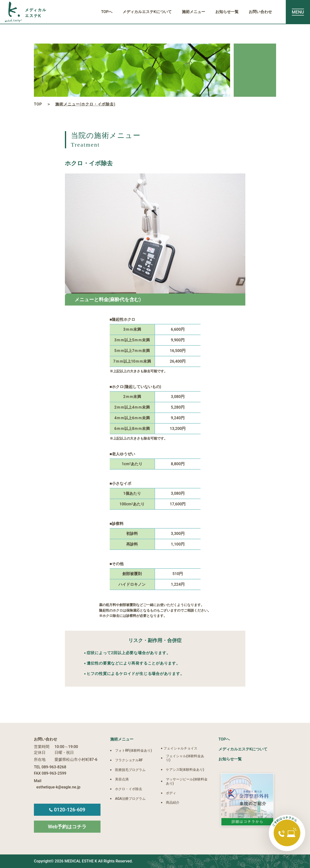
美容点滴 (122, 779)
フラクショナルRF (129, 760)
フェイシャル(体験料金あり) (185, 758)
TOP (38, 104)
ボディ (171, 793)
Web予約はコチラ (67, 827)
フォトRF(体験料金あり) (133, 750)
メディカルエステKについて (147, 12)
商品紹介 (173, 802)
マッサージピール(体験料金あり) (187, 781)
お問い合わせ (260, 12)
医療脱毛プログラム (130, 770)
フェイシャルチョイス (180, 748)
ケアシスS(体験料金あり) (185, 770)
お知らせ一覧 (227, 12)
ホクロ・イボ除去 (129, 789)
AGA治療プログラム (130, 799)
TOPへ (107, 12)
